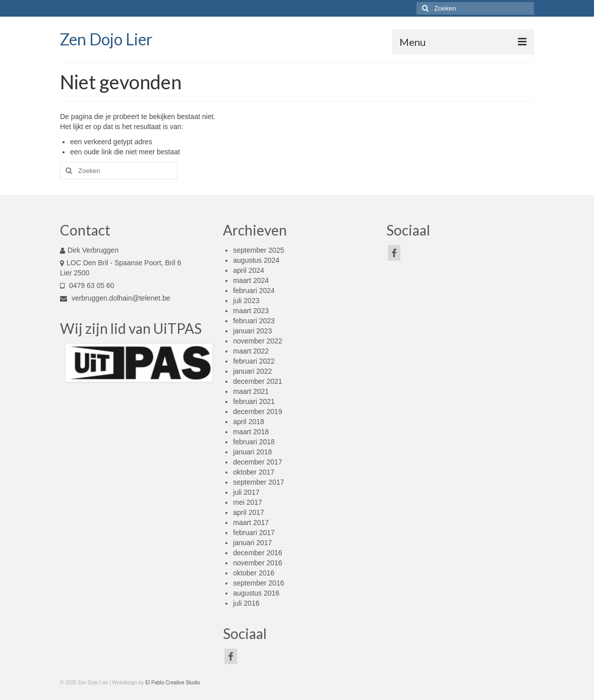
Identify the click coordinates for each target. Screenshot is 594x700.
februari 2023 (254, 321)
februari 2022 (254, 361)
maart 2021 (251, 391)
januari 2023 (252, 331)
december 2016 (257, 553)
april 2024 (249, 270)
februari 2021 (254, 401)
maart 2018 (251, 432)
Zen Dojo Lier (106, 39)
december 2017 (257, 462)
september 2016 (258, 583)
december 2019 (257, 412)
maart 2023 (251, 311)
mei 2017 (248, 502)
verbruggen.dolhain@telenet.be (115, 298)
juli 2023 (246, 301)
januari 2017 (252, 543)
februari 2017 (254, 533)
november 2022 (257, 341)
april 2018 (249, 422)
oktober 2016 (254, 573)
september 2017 (258, 482)
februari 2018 (254, 442)
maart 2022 (251, 351)
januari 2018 (252, 452)
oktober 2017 (254, 472)
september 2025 (258, 250)
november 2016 (257, 563)
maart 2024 (251, 280)
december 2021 (257, 381)
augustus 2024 (256, 260)
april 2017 (249, 512)
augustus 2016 (256, 593)
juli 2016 (246, 603)
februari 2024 (254, 290)
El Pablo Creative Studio (172, 683)
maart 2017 (251, 522)
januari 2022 (252, 371)
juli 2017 (246, 492)
